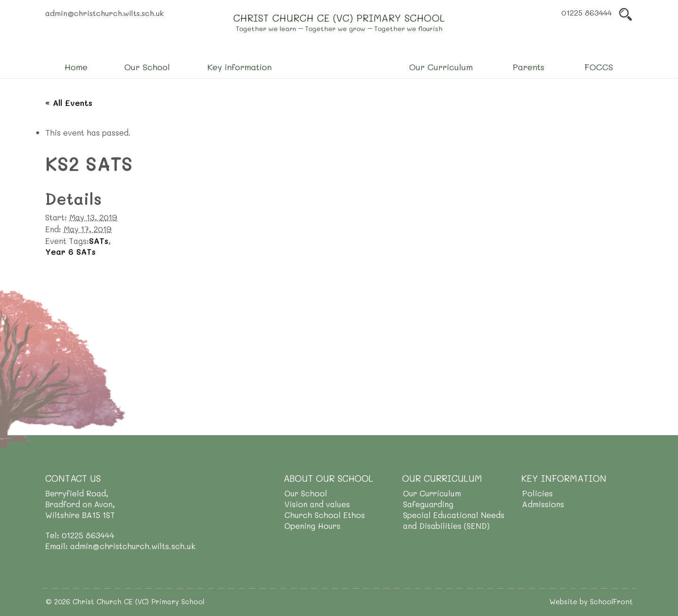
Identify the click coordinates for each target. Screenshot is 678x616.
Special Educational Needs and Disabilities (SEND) (454, 520)
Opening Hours (312, 526)
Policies (537, 493)
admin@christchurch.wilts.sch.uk (105, 13)
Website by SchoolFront (591, 601)
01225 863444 (586, 12)
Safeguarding (428, 504)
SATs (99, 241)
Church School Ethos (325, 515)
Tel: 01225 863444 (80, 535)
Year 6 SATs (70, 251)
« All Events (69, 103)
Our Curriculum (432, 493)
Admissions (543, 504)
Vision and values (317, 504)
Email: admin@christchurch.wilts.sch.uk (120, 546)
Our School (306, 493)
